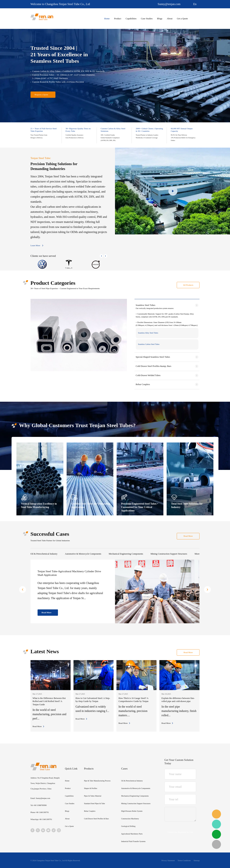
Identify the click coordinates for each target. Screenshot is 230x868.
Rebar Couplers (143, 384)
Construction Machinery (130, 819)
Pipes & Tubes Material (93, 796)
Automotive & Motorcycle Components (83, 554)
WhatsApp (216, 824)
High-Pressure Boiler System (132, 811)
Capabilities (131, 19)
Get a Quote (182, 19)
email (216, 814)
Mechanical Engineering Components (126, 554)
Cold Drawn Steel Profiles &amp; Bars (154, 366)
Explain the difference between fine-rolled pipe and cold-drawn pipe (178, 700)
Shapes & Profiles (91, 788)
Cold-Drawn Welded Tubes (148, 375)
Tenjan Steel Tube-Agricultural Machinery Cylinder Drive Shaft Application (69, 573)
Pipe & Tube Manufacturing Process (97, 781)
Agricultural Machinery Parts (132, 834)
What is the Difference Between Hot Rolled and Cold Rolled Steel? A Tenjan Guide (49, 701)
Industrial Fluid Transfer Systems (133, 841)
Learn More (35, 245)
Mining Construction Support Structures (169, 554)
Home (107, 19)
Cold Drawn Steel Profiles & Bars (96, 819)
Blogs (160, 19)
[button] (101, 256)
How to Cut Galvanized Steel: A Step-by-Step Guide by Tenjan (93, 700)
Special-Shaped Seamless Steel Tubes (153, 357)
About (170, 19)
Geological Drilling (128, 826)
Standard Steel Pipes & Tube (94, 803)
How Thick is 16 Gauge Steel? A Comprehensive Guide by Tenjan (133, 700)
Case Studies (147, 19)
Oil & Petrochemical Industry (44, 554)
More (197, 554)
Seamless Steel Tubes (146, 305)
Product (118, 19)
